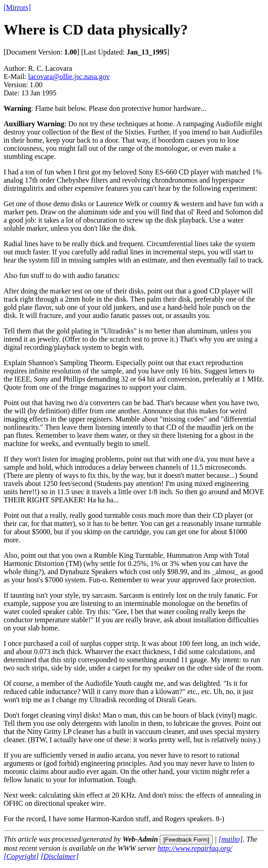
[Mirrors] (17, 7)
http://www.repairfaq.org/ (195, 848)
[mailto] (230, 839)
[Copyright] (21, 856)
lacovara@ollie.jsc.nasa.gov (69, 77)
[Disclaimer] (60, 856)
